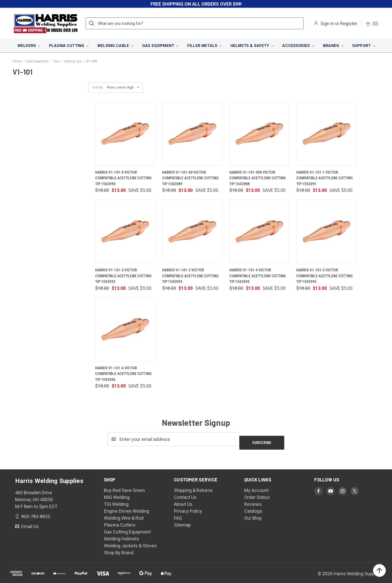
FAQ (178, 515)
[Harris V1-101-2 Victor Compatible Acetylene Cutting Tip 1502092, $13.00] (125, 232)
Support (361, 46)
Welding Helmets (121, 536)
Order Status (257, 494)
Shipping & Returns (193, 487)
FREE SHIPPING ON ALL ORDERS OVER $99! (196, 4)
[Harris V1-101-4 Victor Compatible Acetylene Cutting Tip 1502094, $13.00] (259, 232)
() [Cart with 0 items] (372, 24)
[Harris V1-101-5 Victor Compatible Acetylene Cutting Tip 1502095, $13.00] (326, 232)
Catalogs (253, 508)
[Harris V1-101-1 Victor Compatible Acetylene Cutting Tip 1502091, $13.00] (326, 134)
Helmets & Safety (250, 46)
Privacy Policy (188, 508)
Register (349, 24)
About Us (183, 501)
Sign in (327, 24)
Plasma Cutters (120, 522)
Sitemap (182, 522)
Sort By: (98, 88)
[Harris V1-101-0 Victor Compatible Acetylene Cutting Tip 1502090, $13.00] (125, 134)
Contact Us (185, 494)
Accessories (296, 46)
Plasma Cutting (67, 46)
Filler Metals (202, 46)
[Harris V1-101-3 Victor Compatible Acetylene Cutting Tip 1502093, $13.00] (192, 232)
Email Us (30, 523)
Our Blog (253, 515)
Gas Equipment (158, 46)
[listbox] (125, 88)
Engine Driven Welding (126, 508)
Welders (27, 46)
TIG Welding (116, 501)
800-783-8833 (35, 513)
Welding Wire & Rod (124, 515)
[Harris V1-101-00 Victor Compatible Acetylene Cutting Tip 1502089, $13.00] (192, 134)
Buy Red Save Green (124, 487)
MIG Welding (117, 494)
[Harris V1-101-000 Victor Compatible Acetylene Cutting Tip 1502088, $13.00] (259, 134)
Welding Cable (113, 46)
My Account (256, 487)
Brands (331, 46)
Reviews (253, 501)
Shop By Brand (119, 550)
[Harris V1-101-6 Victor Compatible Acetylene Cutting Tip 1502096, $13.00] (125, 330)
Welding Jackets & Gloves (130, 543)
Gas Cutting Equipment (127, 529)
